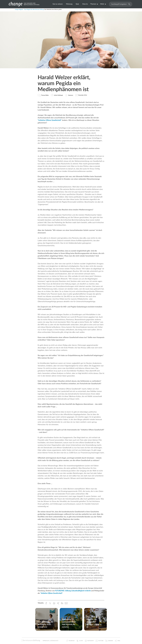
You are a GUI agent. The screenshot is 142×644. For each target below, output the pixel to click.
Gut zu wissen (58, 4)
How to (85, 4)
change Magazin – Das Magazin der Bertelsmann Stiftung (29, 10)
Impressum (46, 641)
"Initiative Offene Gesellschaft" (50, 120)
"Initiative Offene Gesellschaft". (52, 593)
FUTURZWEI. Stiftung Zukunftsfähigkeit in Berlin (73, 591)
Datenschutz (54, 641)
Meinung (69, 4)
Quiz (77, 4)
